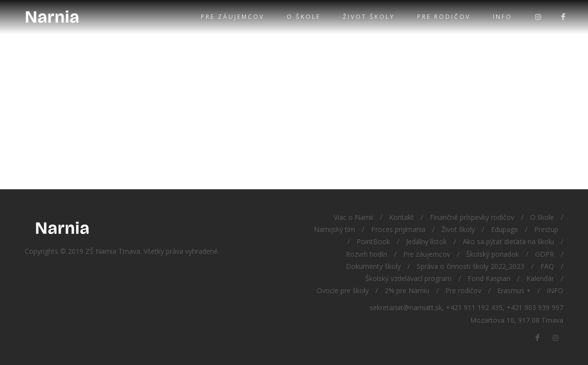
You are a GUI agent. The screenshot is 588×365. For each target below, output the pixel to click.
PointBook (373, 241)
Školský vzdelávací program (408, 278)
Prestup (546, 229)
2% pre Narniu (407, 290)
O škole (304, 17)
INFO (503, 17)
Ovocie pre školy (343, 290)
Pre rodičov (444, 17)
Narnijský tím (335, 229)
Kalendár (540, 278)
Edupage (505, 229)
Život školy (369, 17)
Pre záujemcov (233, 17)
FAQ (547, 266)
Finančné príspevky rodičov (472, 217)
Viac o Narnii (353, 217)
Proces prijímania (398, 229)
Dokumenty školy (373, 266)
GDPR (545, 254)
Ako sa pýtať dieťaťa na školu (508, 241)
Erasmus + (514, 290)
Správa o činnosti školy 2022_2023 (471, 266)
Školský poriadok (493, 254)
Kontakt (401, 217)
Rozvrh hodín (367, 254)
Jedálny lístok (426, 241)
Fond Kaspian (489, 278)
